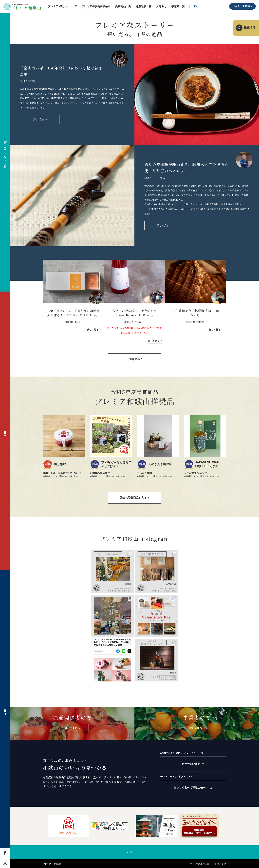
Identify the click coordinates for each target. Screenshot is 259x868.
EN (196, 7)
